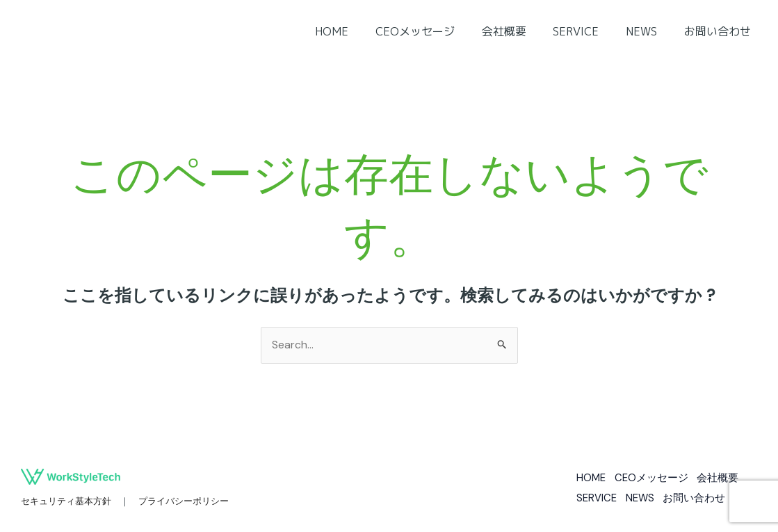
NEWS (648, 31)
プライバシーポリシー (184, 502)
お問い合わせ (720, 31)
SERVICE (587, 31)
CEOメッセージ (436, 31)
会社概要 (520, 31)
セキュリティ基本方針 (66, 502)
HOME (357, 31)
